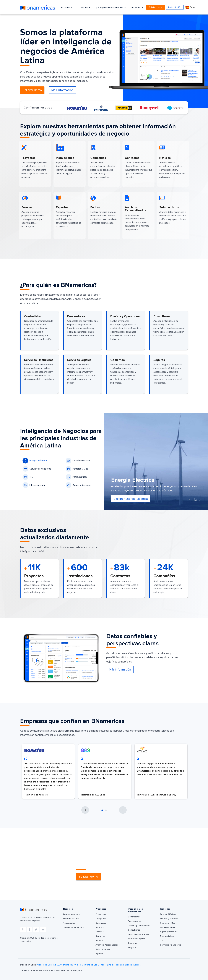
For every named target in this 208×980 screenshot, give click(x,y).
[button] (102, 810)
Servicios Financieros (37, 469)
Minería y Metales (78, 461)
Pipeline (99, 954)
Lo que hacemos (71, 914)
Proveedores (134, 921)
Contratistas (134, 917)
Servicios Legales (136, 939)
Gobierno (132, 943)
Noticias (100, 927)
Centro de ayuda (74, 970)
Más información (62, 90)
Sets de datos (103, 949)
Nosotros (65, 7)
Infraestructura (34, 485)
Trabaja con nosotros (74, 927)
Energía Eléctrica (35, 461)
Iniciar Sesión (175, 7)
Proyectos (101, 914)
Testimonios (69, 923)
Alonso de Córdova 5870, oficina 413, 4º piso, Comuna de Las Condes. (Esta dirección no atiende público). (89, 965)
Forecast (100, 932)
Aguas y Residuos (78, 485)
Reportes (100, 936)
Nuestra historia (71, 919)
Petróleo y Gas (77, 469)
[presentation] (190, 500)
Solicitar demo (156, 7)
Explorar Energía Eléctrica (131, 499)
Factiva (99, 941)
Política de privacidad (53, 970)
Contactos (101, 923)
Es (189, 7)
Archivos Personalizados (108, 945)
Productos (83, 7)
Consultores (134, 930)
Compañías (101, 919)
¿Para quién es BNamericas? (110, 7)
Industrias (136, 7)
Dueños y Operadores (139, 926)
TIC (28, 477)
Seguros (132, 948)
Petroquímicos (77, 477)
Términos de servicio (31, 970)
